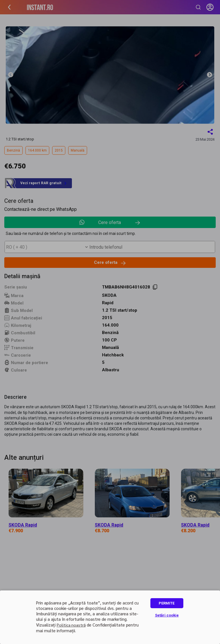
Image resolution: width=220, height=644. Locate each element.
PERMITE (167, 603)
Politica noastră (71, 625)
